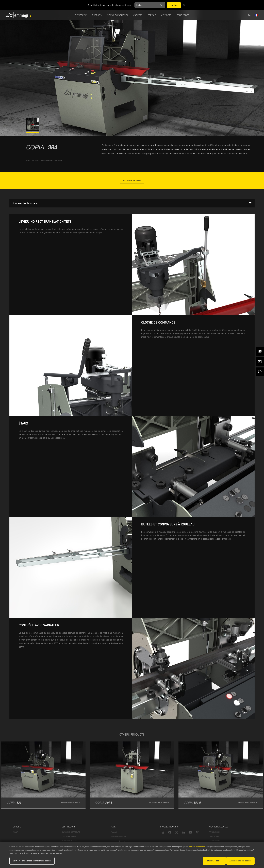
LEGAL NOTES (214, 836)
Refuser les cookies (214, 861)
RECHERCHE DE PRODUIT (70, 841)
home (28, 161)
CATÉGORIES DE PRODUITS (71, 832)
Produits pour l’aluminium (51, 161)
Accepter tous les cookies (240, 861)
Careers (138, 15)
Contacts (166, 15)
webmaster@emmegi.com (120, 841)
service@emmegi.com (118, 836)
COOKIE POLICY (214, 841)
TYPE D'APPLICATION (69, 836)
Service (152, 15)
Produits (97, 15)
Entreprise (81, 15)
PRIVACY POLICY (215, 832)
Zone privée (183, 15)
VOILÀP (15, 832)
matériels (36, 161)
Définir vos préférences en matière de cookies (32, 861)
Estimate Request (132, 180)
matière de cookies (197, 847)
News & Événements (117, 15)
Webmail (114, 832)
